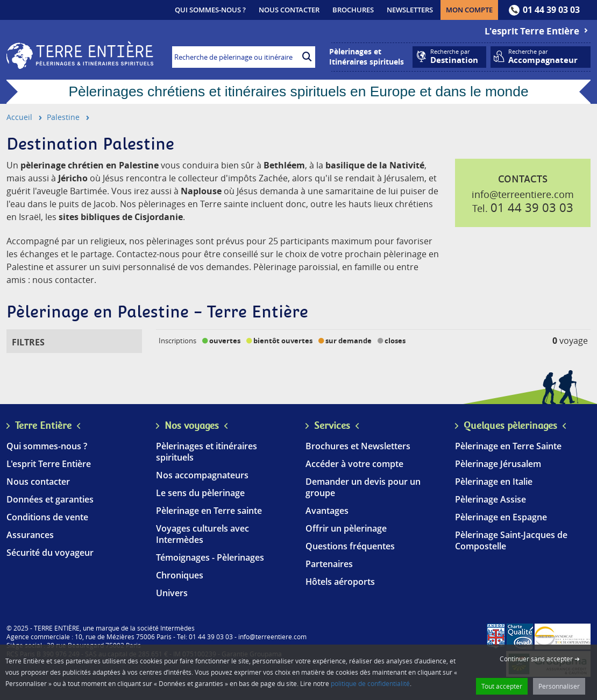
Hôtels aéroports (340, 582)
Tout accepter (502, 686)
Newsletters (410, 10)
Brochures (353, 10)
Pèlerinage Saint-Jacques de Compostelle (511, 540)
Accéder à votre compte (354, 464)
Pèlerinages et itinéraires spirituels (207, 452)
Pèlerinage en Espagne (501, 517)
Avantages (327, 511)
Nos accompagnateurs (202, 475)
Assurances (30, 535)
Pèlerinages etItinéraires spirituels (367, 56)
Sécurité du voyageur (50, 553)
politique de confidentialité (370, 683)
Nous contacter (289, 10)
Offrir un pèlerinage (346, 528)
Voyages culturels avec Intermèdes (202, 534)
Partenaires (329, 564)
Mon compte (472, 9)
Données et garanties (50, 499)
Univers (172, 593)
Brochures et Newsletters (358, 446)
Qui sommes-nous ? (210, 10)
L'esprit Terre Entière (538, 31)
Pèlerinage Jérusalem (498, 464)
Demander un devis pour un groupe (363, 487)
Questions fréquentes (350, 546)
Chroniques (180, 575)
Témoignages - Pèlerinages (210, 557)
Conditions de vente (47, 517)
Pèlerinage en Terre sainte (209, 511)
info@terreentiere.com (523, 194)
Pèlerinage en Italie (494, 482)
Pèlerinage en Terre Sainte (508, 446)
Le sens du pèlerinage (200, 493)
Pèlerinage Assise (491, 499)
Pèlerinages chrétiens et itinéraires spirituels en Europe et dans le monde (298, 91)
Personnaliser (559, 686)
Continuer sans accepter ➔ (540, 659)
